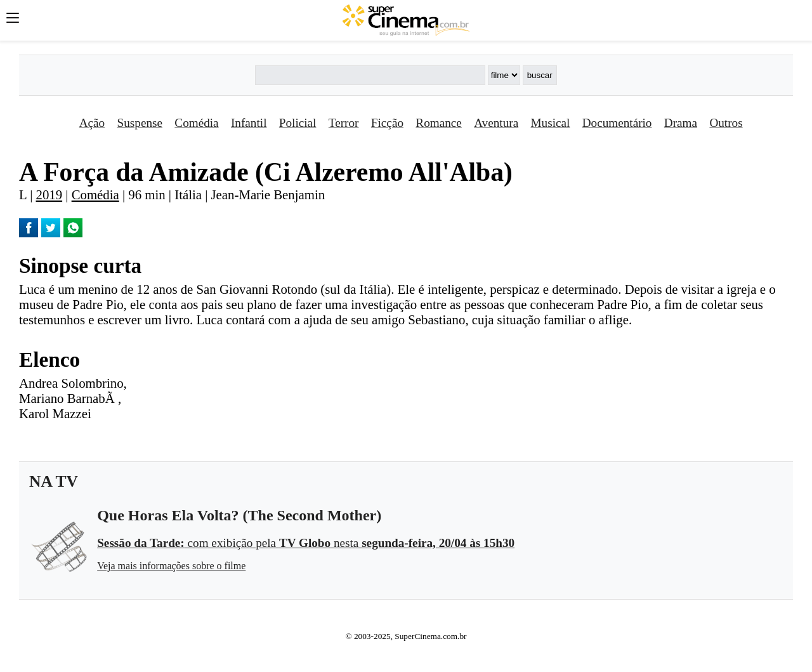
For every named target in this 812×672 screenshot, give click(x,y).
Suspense (140, 123)
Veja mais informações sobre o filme (171, 566)
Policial (298, 123)
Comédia (196, 123)
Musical (551, 123)
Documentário (617, 123)
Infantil (249, 123)
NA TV (54, 481)
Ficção (387, 123)
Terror (344, 123)
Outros (726, 123)
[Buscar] (370, 75)
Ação (92, 123)
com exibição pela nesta (306, 543)
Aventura (496, 123)
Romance (438, 123)
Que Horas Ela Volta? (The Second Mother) (239, 515)
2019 (49, 194)
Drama (681, 123)
